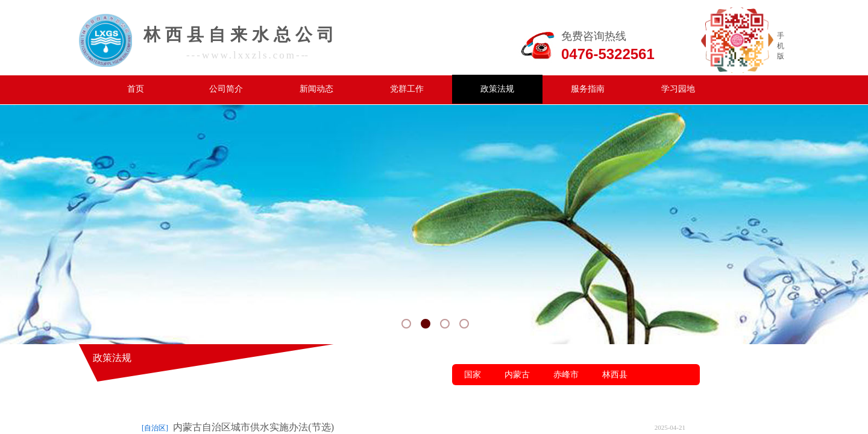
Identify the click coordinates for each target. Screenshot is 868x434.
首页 (136, 89)
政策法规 (497, 89)
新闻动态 (316, 89)
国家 (473, 375)
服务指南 (588, 89)
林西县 (615, 375)
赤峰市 (566, 375)
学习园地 (678, 89)
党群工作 (407, 89)
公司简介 (226, 89)
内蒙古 (517, 375)
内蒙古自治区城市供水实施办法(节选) (253, 427)
